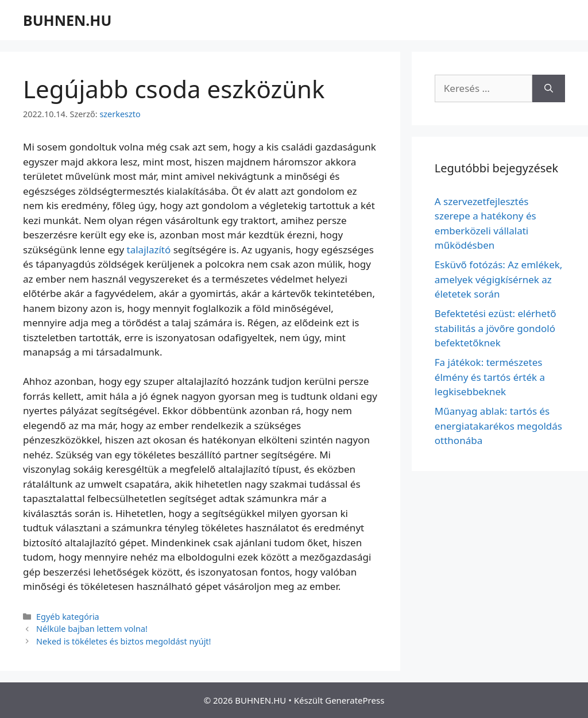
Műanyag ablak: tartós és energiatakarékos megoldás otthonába (498, 426)
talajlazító (149, 250)
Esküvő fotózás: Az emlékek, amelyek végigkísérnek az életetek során (499, 279)
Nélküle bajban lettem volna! (92, 629)
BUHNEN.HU (67, 20)
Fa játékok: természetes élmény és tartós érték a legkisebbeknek (490, 377)
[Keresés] (549, 88)
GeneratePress (355, 700)
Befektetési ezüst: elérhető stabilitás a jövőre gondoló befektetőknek (496, 328)
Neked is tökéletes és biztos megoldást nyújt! (123, 641)
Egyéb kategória (68, 617)
